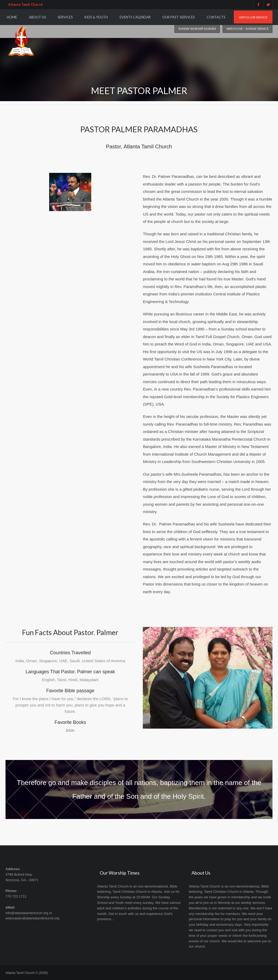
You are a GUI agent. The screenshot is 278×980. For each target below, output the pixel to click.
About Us (37, 17)
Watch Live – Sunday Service (247, 29)
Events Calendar (135, 17)
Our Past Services (179, 17)
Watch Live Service (253, 17)
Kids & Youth (96, 17)
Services (65, 17)
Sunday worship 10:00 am (197, 29)
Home (12, 17)
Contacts (216, 17)
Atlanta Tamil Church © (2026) (27, 973)
